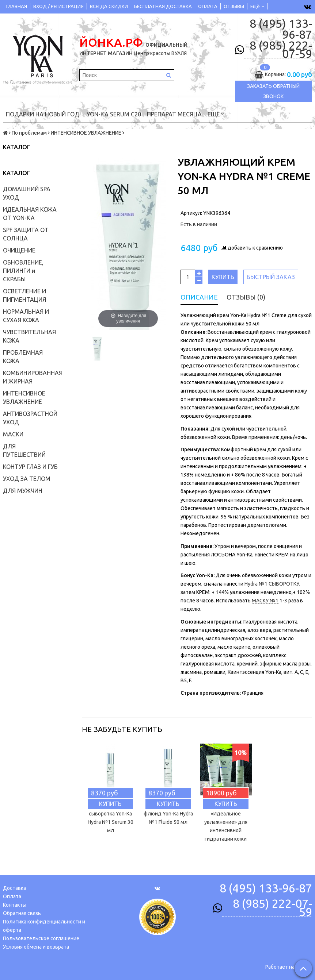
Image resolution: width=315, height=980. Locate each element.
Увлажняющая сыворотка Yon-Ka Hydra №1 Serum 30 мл (111, 818)
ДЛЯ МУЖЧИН (23, 491)
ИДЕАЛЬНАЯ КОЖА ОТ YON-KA (30, 214)
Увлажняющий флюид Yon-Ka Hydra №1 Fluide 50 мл (168, 814)
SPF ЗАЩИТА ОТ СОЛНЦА (26, 234)
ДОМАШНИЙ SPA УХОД (27, 193)
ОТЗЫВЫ (234, 6)
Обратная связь (22, 913)
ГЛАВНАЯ (17, 6)
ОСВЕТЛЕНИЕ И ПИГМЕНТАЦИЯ (24, 295)
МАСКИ (13, 434)
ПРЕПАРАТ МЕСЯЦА (174, 114)
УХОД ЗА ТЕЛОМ (27, 479)
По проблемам (29, 133)
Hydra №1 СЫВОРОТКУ (272, 584)
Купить (223, 277)
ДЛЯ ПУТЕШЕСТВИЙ (24, 450)
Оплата (12, 896)
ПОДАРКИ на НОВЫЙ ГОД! (43, 114)
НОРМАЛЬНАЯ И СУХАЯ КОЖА (26, 316)
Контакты (15, 905)
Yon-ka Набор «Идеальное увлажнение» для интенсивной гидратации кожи (226, 822)
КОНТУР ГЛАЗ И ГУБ (30, 467)
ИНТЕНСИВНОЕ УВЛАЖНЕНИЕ (86, 133)
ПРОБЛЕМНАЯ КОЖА (23, 357)
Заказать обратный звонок (273, 91)
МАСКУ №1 (265, 601)
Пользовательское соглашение (41, 938)
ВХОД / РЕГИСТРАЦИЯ (58, 6)
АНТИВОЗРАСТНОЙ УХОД (30, 418)
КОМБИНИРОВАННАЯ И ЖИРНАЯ (33, 377)
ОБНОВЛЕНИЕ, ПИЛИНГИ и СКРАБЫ (23, 271)
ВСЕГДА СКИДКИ (109, 6)
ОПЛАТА (208, 6)
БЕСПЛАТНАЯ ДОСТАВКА (163, 6)
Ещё (257, 6)
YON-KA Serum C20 (114, 114)
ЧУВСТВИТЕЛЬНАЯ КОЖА (29, 336)
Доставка (14, 888)
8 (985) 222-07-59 (281, 50)
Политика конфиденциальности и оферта (44, 926)
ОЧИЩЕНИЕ (19, 250)
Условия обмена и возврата (36, 947)
